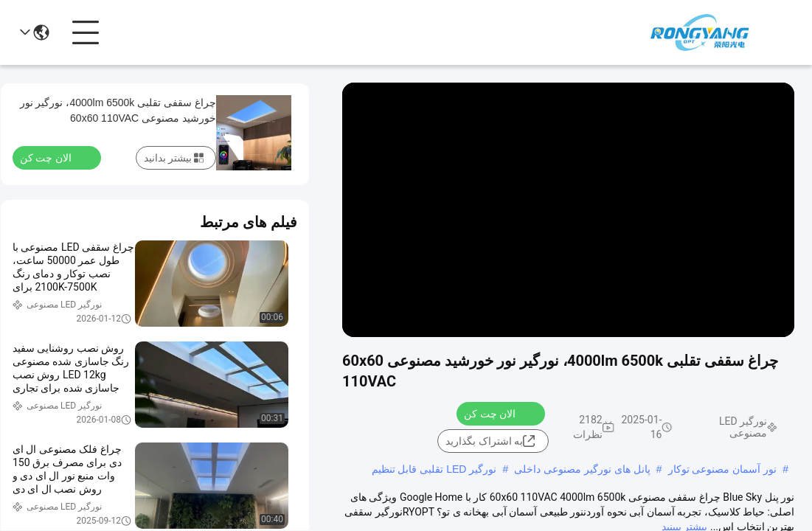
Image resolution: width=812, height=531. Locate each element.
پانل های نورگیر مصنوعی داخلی (582, 469)
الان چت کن (499, 413)
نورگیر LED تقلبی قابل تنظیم (434, 469)
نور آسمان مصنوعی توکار (723, 469)
